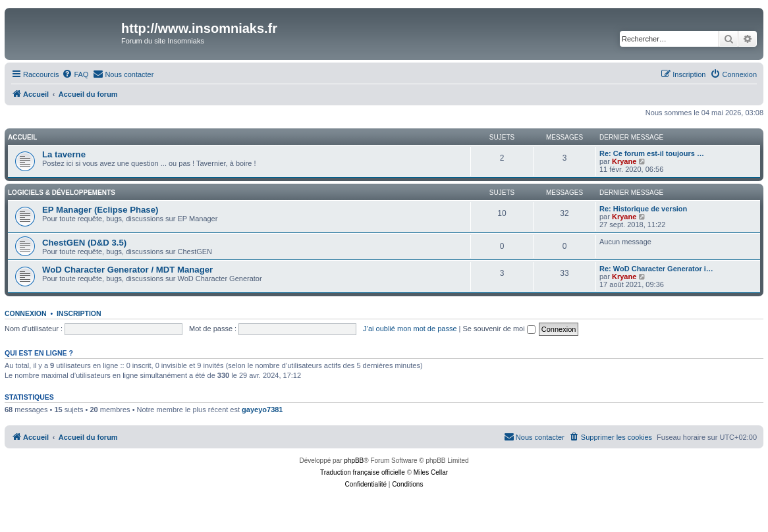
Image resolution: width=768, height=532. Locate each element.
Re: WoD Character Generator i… (656, 269)
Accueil (22, 137)
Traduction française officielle (363, 472)
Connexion (26, 313)
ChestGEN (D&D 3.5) (84, 243)
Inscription (79, 313)
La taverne (64, 154)
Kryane (624, 161)
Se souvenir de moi (499, 329)
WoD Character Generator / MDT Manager (127, 270)
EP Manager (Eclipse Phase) (100, 210)
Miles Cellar (431, 472)
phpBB (354, 461)
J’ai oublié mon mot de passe (410, 329)
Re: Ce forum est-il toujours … (652, 153)
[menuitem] (75, 74)
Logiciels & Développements (62, 193)
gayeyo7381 (262, 410)
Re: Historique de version (643, 209)
